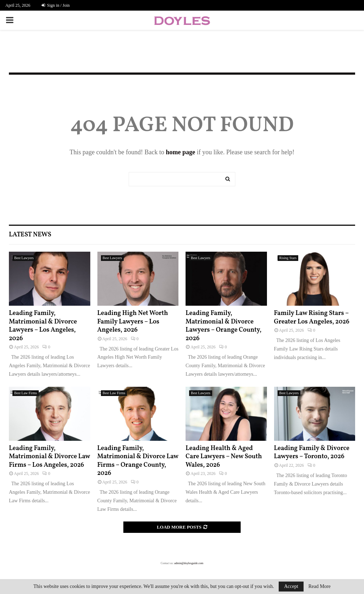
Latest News (30, 235)
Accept (291, 586)
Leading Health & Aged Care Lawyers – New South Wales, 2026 (224, 457)
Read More (319, 587)
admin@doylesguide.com (189, 563)
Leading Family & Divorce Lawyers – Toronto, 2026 (312, 453)
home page (180, 152)
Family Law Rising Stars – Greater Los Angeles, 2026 (312, 317)
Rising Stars (288, 258)
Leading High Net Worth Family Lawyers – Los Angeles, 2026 (133, 322)
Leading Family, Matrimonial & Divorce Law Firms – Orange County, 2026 (138, 461)
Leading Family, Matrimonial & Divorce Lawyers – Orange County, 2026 (223, 326)
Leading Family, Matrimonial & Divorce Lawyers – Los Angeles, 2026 (43, 326)
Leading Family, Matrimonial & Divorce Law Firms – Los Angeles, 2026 (49, 457)
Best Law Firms (26, 393)
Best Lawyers (24, 258)
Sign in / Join (56, 5)
